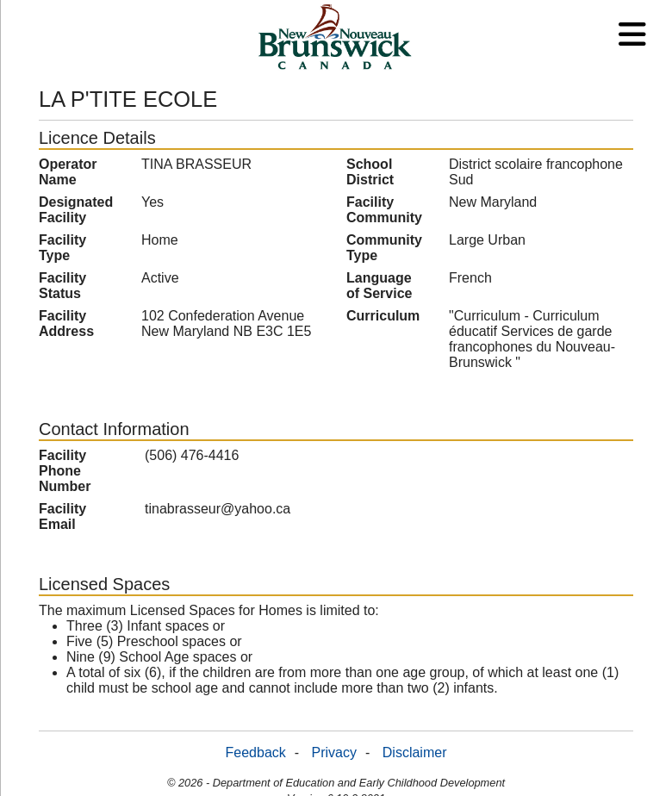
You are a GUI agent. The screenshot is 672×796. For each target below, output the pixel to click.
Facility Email (62, 516)
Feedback (256, 752)
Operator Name (68, 172)
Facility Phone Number (65, 471)
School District (370, 172)
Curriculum (383, 316)
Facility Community (384, 210)
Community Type (384, 248)
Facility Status (62, 286)
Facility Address (66, 323)
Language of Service (379, 286)
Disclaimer (415, 752)
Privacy (334, 752)
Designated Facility (76, 210)
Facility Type (62, 248)
